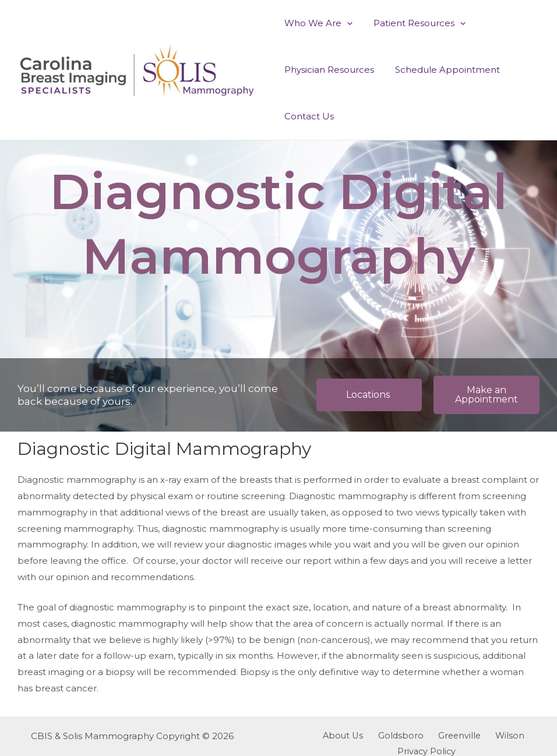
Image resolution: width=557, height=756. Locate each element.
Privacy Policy (523, 736)
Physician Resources (327, 70)
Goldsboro (370, 736)
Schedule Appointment (442, 70)
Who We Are (317, 23)
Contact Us (307, 116)
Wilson (470, 736)
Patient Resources (414, 23)
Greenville (424, 736)
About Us (318, 736)
